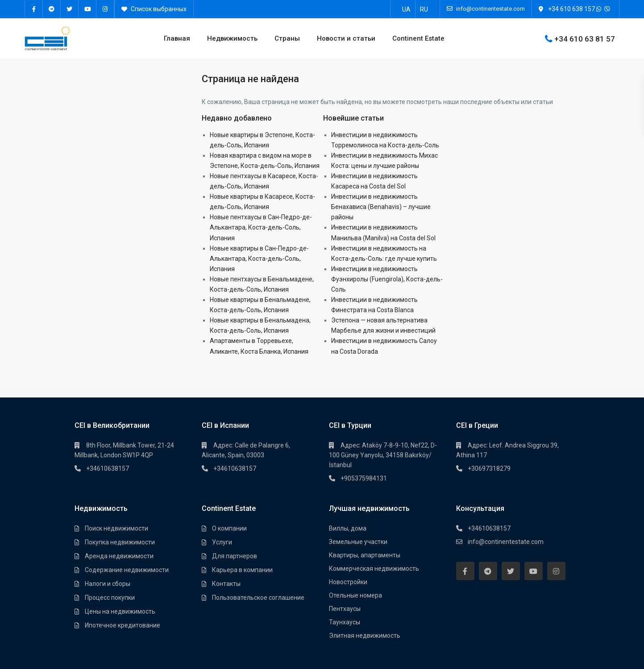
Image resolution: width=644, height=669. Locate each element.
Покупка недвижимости (120, 542)
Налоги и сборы (108, 584)
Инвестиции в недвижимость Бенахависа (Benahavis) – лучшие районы (381, 207)
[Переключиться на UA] (406, 9)
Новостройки (348, 582)
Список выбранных (154, 9)
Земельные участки (358, 542)
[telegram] (52, 9)
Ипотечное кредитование (123, 625)
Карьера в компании (242, 570)
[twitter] (70, 9)
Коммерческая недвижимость (374, 569)
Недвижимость (232, 38)
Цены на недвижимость (120, 611)
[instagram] (105, 9)
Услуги (222, 542)
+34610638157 (108, 468)
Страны (287, 38)
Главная (177, 38)
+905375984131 (364, 478)
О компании (229, 528)
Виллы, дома (348, 528)
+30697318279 (489, 468)
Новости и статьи (346, 38)
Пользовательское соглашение (258, 598)
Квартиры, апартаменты (365, 555)
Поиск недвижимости (116, 528)
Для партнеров (235, 556)
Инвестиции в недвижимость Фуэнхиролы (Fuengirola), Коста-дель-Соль (387, 279)
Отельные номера (355, 595)
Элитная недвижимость (365, 636)
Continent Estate (418, 38)
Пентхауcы (345, 609)
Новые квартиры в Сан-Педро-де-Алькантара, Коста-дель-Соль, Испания (259, 259)
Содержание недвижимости (127, 570)
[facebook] (34, 9)
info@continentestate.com (506, 542)
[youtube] (87, 9)
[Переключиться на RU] (424, 9)
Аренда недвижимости (119, 556)
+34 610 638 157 (571, 9)
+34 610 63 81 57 (585, 38)
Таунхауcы (345, 622)
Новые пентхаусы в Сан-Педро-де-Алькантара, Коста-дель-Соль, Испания (261, 227)
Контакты (226, 584)
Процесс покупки (110, 598)
